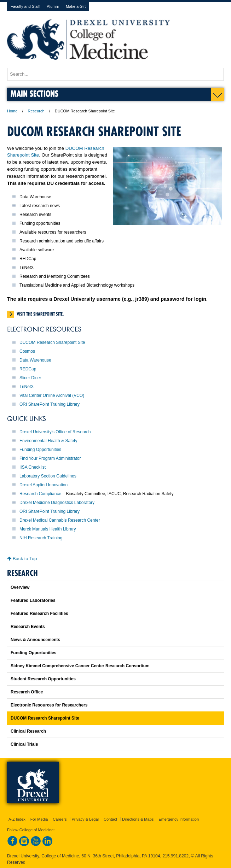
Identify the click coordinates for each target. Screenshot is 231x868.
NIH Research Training (41, 538)
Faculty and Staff (25, 6)
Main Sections (34, 93)
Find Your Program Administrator (50, 458)
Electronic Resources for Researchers (49, 705)
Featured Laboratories (33, 600)
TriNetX (27, 387)
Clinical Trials (24, 744)
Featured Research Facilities (39, 614)
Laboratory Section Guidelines (48, 476)
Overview (20, 587)
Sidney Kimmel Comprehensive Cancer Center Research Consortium (80, 666)
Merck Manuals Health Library (48, 529)
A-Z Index (17, 819)
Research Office (27, 692)
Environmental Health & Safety (48, 441)
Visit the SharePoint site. (40, 314)
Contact (110, 819)
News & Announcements (35, 640)
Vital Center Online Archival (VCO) (52, 395)
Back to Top (22, 559)
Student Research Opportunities (43, 679)
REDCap (28, 369)
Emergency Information (179, 819)
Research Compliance (40, 494)
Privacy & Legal (85, 819)
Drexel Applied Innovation (44, 485)
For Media (39, 819)
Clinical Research (28, 731)
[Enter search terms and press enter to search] (115, 74)
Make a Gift (76, 6)
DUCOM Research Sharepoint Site (52, 342)
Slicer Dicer (30, 378)
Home (12, 111)
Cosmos (27, 351)
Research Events (28, 627)
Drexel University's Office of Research (55, 432)
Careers (60, 819)
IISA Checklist (33, 467)
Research (36, 111)
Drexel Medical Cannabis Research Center (60, 520)
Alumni (53, 6)
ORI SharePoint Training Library (50, 404)
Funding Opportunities (40, 450)
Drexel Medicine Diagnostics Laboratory (57, 503)
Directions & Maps (138, 819)
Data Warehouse (35, 360)
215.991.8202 (175, 856)
